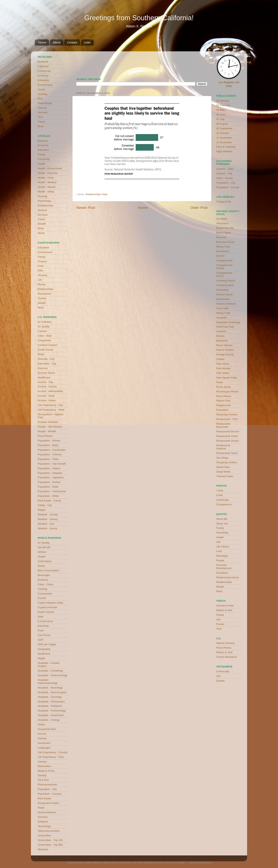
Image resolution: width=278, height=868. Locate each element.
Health (41, 89)
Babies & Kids (224, 610)
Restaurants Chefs (227, 436)
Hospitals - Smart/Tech (51, 715)
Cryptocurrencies (47, 607)
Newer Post (86, 208)
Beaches (221, 237)
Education (43, 80)
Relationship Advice (228, 577)
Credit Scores (46, 350)
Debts (41, 354)
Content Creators (48, 345)
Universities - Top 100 (50, 840)
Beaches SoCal (225, 242)
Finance (42, 261)
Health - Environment (50, 168)
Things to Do (224, 202)
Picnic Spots (223, 387)
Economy (43, 76)
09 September (224, 128)
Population (222, 410)
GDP (40, 640)
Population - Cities (48, 459)
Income (42, 734)
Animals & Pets (225, 606)
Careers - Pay (224, 173)
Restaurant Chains (48, 803)
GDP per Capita (47, 644)
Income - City (45, 382)
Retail (41, 808)
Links (87, 42)
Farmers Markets (226, 304)
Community (44, 71)
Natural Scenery (226, 643)
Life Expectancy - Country (53, 752)
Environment (45, 85)
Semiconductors (47, 812)
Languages (44, 748)
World (41, 233)
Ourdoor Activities (48, 422)
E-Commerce (45, 621)
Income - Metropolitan (50, 391)
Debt (40, 617)
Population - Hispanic (50, 473)
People (220, 560)
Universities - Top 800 (50, 845)
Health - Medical (47, 182)
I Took (220, 491)
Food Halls (222, 308)
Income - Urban (47, 400)
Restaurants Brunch (228, 431)
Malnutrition (44, 766)
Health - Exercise (48, 173)
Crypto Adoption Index (50, 603)
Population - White (48, 496)
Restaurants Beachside (223, 425)
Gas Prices (44, 635)
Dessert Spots (224, 294)
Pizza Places (45, 436)
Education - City (47, 364)
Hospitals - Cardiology (50, 671)
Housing (42, 94)
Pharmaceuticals (47, 785)
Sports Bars (223, 467)
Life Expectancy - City (50, 405)
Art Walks (222, 219)
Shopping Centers (227, 462)
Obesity (42, 775)
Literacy (42, 762)
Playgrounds (223, 405)
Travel (41, 122)
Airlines (42, 552)
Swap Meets (223, 472)
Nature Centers (225, 350)
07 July (220, 119)
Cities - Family (225, 178)
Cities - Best (45, 336)
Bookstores (223, 251)
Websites (43, 849)
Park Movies (223, 368)
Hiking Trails (223, 313)
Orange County (225, 354)
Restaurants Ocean (227, 441)
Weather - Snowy (48, 519)
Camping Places (226, 281)
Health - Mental (47, 187)
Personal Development (224, 567)
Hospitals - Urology (49, 720)
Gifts (40, 271)
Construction (45, 594)
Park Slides (223, 373)
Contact (72, 42)
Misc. (41, 99)
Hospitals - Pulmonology (52, 711)
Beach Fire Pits (225, 228)
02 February (223, 105)
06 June (221, 115)
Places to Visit (224, 652)
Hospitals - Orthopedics (51, 702)
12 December (224, 142)
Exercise (43, 368)
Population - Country (50, 794)
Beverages (44, 575)
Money (42, 284)
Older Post (199, 208)
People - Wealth (47, 431)
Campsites (222, 290)
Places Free (223, 401)
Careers (42, 331)
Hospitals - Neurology (50, 688)
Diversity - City (46, 359)
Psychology (44, 201)
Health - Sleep (46, 192)
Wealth (42, 224)
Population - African (49, 441)
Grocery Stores (46, 373)
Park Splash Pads (227, 378)
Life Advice (222, 547)
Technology (44, 826)
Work (41, 126)
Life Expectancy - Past (51, 757)
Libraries (221, 331)
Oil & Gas (43, 780)
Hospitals (222, 318)
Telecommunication (49, 831)
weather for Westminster (203, 63)
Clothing (42, 589)
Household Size (47, 729)
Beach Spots (224, 233)
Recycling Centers (227, 415)
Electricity (43, 626)
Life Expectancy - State (51, 410)
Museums (222, 341)
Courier (42, 598)
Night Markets (224, 151)
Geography (44, 649)
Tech (40, 117)
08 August (222, 124)
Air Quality (44, 326)
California (43, 66)
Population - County (228, 187)
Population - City (47, 789)
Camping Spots (225, 285)
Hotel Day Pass (225, 327)
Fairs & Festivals (226, 147)
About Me (222, 519)
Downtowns (223, 299)
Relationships (45, 205)
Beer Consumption (48, 570)
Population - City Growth (52, 464)
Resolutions (44, 294)
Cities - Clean (45, 584)
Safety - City (45, 505)
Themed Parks (225, 476)
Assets (42, 557)
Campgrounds (224, 260)
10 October (223, 133)
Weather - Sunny (47, 528)
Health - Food (46, 178)
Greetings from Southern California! (139, 18)
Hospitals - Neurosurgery (52, 692)
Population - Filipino (49, 468)
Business (43, 62)
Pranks (220, 624)
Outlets (220, 359)
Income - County (47, 387)
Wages (42, 510)
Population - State (48, 487)
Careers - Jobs (225, 169)
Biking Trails (223, 247)
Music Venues (224, 345)
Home (42, 42)
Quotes (220, 681)
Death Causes (46, 612)
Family (42, 155)
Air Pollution (45, 322)
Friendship (44, 159)
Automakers (45, 561)
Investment (44, 743)
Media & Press (46, 771)
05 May (220, 110)
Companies (44, 340)
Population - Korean (49, 482)
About (57, 42)
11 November (224, 138)
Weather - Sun (46, 524)
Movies (220, 336)
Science (42, 108)
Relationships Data (96, 194)
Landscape (223, 500)
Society (42, 298)
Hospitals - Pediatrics (50, 706)
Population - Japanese (51, 477)
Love (219, 551)
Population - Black (48, 445)
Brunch (220, 256)
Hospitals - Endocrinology (52, 675)
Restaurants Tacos (227, 453)
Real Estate (44, 798)
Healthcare (44, 377)
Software (43, 822)
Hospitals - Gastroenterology (48, 681)
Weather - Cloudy (48, 514)
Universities (44, 835)
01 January (223, 101)
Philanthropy (45, 103)
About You (222, 524)
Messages (222, 556)
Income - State (46, 396)
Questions (222, 573)
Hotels (41, 724)
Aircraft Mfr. (44, 547)
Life (40, 280)
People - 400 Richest (50, 427)
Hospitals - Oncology (50, 697)
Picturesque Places (227, 392)
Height (41, 658)
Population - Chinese (50, 454)
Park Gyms (223, 364)
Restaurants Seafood (223, 447)
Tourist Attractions (227, 657)
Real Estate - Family (49, 501)
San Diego (222, 458)
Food (41, 266)
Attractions (222, 223)
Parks (220, 382)
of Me (220, 495)
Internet (42, 738)
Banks (41, 566)
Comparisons (224, 504)
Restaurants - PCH (227, 419)
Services (43, 112)
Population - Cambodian (52, 450)
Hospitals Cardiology (228, 322)
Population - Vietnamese (52, 491)
